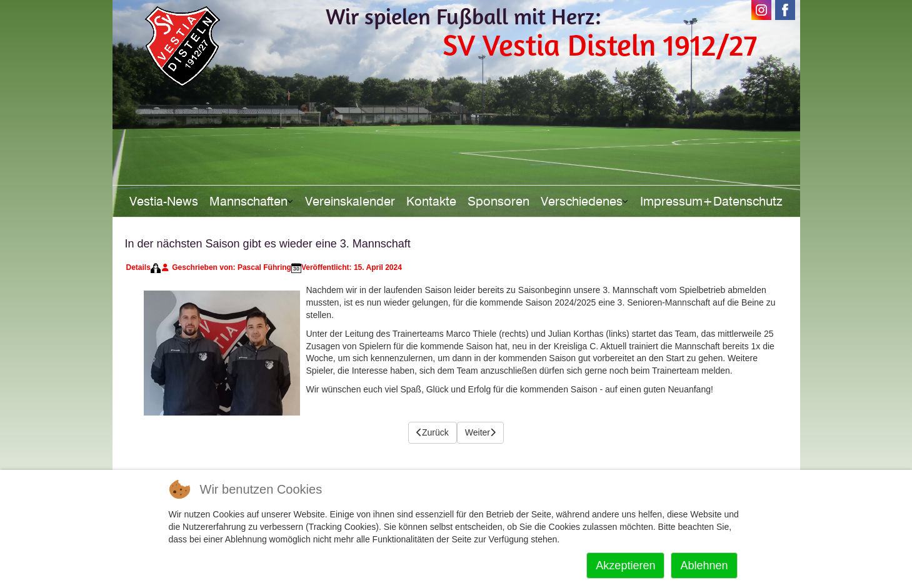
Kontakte (431, 201)
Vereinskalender (350, 201)
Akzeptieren (625, 566)
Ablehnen (704, 566)
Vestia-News (164, 201)
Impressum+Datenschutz (711, 201)
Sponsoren (499, 201)
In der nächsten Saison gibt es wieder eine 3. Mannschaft (268, 244)
